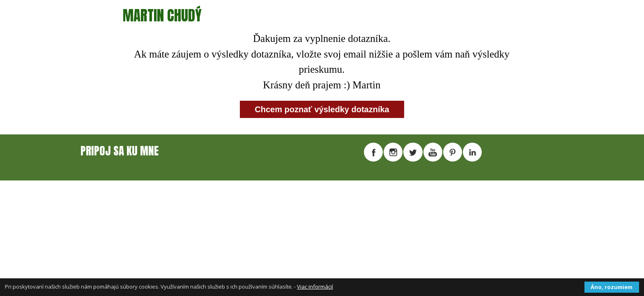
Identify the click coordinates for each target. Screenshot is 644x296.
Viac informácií (315, 287)
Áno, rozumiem (612, 287)
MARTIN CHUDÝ (162, 15)
